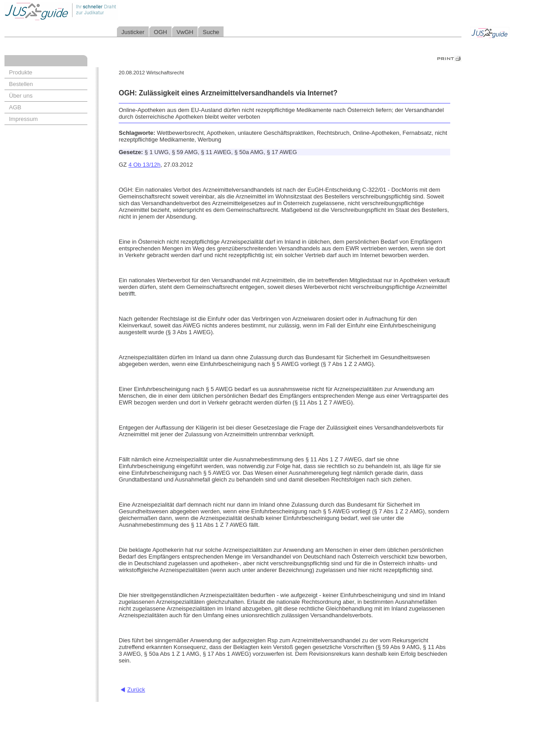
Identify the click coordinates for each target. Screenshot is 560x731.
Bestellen (21, 84)
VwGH (185, 32)
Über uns (21, 96)
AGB (15, 107)
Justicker (133, 32)
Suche (211, 32)
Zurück (136, 690)
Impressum (23, 119)
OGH (160, 32)
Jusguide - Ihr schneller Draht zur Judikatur (90, 11)
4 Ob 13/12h (145, 165)
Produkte (21, 72)
